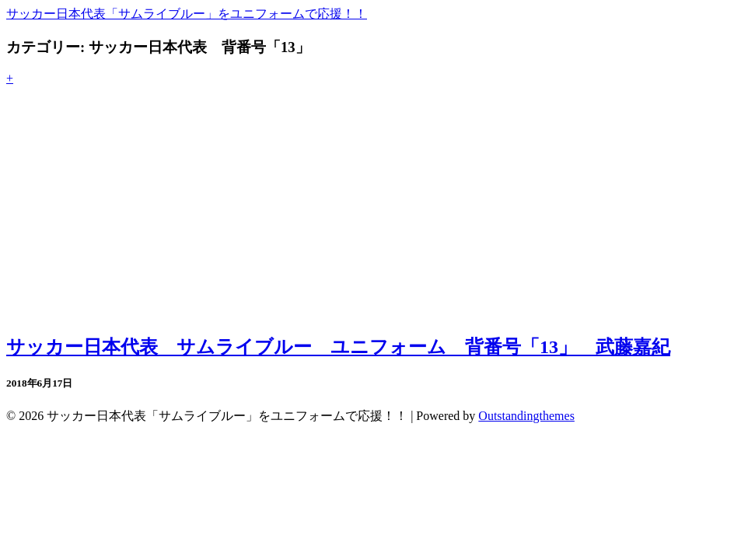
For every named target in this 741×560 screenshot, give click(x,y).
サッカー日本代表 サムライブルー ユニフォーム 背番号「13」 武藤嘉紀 (338, 347)
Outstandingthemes (526, 416)
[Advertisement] (370, 210)
